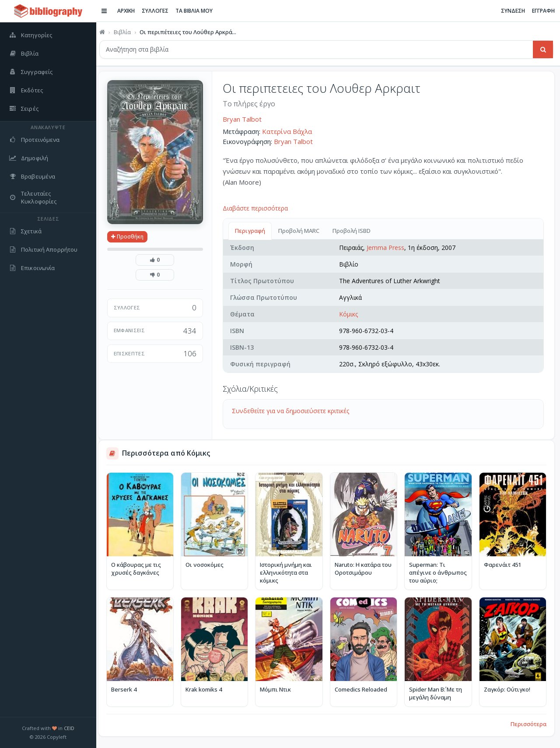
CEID (69, 728)
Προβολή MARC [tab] (302, 231)
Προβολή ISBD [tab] (355, 231)
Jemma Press (388, 248)
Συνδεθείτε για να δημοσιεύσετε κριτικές (294, 411)
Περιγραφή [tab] (254, 231)
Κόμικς (351, 314)
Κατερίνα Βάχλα (290, 131)
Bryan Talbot (246, 119)
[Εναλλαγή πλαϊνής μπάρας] (108, 11)
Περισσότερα (528, 723)
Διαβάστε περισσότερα (259, 208)
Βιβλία (126, 32)
